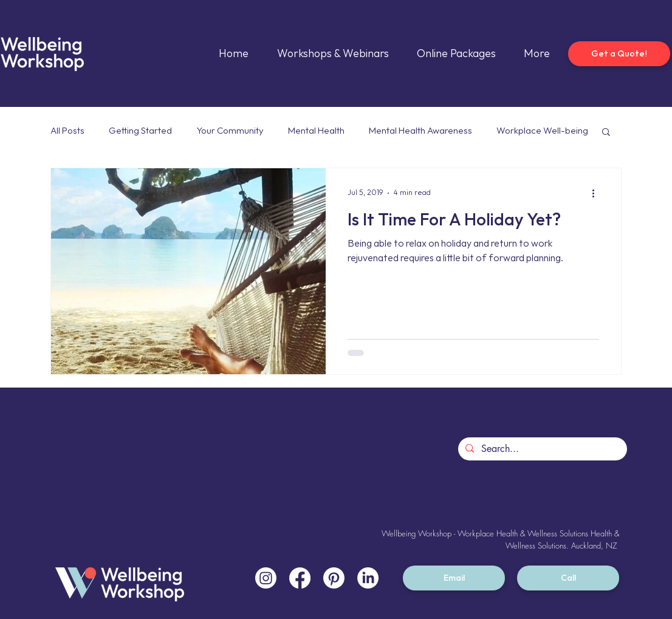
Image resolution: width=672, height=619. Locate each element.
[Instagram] (266, 578)
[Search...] (541, 449)
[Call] (568, 578)
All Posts (67, 131)
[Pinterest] (334, 578)
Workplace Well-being (542, 131)
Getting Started (140, 131)
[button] (606, 133)
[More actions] (597, 193)
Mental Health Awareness (420, 131)
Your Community (230, 131)
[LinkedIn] (368, 578)
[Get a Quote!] (619, 54)
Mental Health (316, 131)
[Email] (454, 578)
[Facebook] (300, 578)
